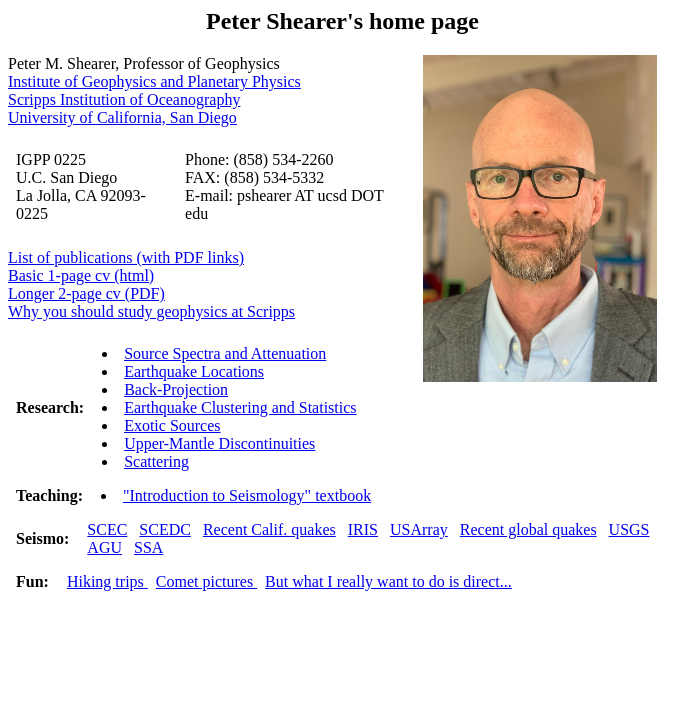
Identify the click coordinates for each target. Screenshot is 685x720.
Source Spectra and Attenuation (225, 353)
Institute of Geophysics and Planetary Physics (154, 81)
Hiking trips (107, 581)
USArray (419, 529)
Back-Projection (176, 389)
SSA (148, 547)
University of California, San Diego (122, 117)
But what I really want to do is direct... (388, 581)
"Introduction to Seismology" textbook (247, 495)
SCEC (107, 529)
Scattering (156, 461)
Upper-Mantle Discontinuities (219, 443)
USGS (629, 529)
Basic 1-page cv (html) (81, 275)
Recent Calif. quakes (269, 529)
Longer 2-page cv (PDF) (86, 293)
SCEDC (165, 529)
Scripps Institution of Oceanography (124, 99)
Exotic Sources (172, 425)
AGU (104, 547)
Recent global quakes (528, 529)
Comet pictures (206, 581)
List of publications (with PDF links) (126, 257)
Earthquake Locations (194, 371)
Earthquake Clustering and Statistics (240, 407)
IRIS (363, 529)
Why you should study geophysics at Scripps (151, 311)
